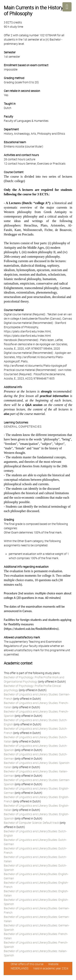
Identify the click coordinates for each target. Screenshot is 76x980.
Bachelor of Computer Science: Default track (31, 823)
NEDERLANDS (20, 968)
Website (53, 964)
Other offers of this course (27, 964)
